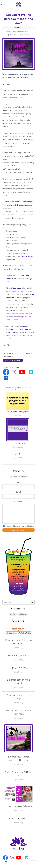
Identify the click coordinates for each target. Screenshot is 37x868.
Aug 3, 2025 (19, 687)
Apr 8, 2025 (19, 780)
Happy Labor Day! (18, 668)
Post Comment (19, 530)
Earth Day (19, 454)
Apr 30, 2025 (19, 764)
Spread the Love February (18, 806)
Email (19, 492)
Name (19, 482)
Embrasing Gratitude (19, 656)
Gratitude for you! (19, 443)
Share (18, 27)
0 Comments (24, 35)
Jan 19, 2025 (18, 823)
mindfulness (22, 614)
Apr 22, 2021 (18, 458)
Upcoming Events (18, 818)
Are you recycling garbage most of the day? (19, 19)
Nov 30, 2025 (18, 648)
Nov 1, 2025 (19, 660)
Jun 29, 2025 (19, 703)
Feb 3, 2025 (19, 811)
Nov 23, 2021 (18, 447)
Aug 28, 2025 (18, 672)
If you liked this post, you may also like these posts (18, 389)
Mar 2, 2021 (18, 416)
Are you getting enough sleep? (18, 412)
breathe (13, 614)
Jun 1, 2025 (19, 718)
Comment (18, 502)
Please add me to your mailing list (20, 526)
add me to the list (13, 360)
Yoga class (17, 288)
